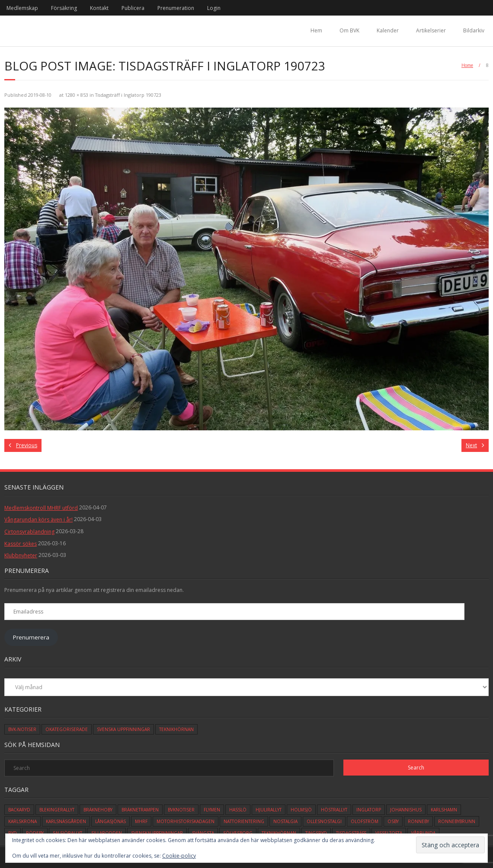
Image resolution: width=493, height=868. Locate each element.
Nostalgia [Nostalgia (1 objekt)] (285, 821)
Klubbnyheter (21, 555)
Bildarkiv (474, 30)
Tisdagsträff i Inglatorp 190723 (128, 95)
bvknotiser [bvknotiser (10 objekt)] (181, 810)
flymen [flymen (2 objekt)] (212, 810)
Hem (316, 30)
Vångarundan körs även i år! (38, 520)
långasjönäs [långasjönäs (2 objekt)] (110, 821)
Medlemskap (22, 8)
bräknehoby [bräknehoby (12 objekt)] (98, 810)
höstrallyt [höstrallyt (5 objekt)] (334, 810)
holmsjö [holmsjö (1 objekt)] (301, 810)
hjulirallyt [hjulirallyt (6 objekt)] (269, 810)
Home (467, 65)
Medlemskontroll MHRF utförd (41, 508)
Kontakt (99, 8)
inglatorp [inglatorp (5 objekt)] (369, 810)
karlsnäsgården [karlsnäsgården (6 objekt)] (66, 821)
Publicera (133, 8)
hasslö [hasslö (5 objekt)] (238, 810)
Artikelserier (431, 30)
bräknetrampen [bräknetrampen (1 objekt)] (140, 810)
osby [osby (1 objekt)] (393, 821)
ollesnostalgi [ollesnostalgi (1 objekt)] (324, 821)
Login (214, 8)
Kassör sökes (21, 544)
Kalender (388, 30)
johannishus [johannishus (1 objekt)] (406, 810)
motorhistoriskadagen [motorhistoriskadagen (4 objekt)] (186, 821)
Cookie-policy (179, 856)
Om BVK (349, 30)
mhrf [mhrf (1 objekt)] (141, 821)
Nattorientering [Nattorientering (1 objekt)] (244, 821)
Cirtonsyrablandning (29, 532)
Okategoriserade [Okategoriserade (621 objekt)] (67, 729)
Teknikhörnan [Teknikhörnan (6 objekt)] (176, 729)
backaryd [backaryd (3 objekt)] (19, 810)
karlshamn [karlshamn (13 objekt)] (444, 810)
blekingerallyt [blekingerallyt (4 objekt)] (57, 810)
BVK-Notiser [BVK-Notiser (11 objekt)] (22, 729)
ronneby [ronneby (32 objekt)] (418, 821)
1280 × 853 (77, 95)
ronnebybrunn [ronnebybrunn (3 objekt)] (457, 821)
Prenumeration (176, 8)
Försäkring (64, 8)
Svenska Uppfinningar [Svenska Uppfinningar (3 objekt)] (123, 729)
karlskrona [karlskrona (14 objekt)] (22, 821)
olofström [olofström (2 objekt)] (365, 821)
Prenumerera (31, 637)
